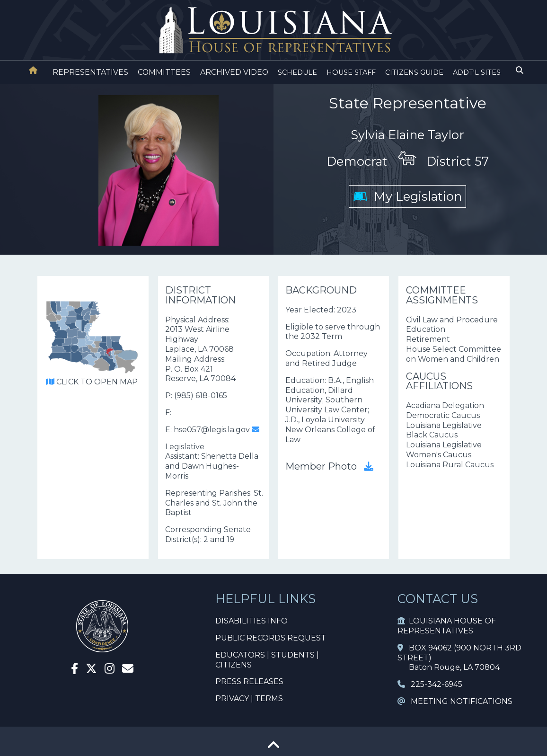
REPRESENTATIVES (90, 72)
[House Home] (33, 70)
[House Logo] (273, 31)
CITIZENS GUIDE (414, 72)
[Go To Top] (273, 748)
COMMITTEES (164, 72)
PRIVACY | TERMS (249, 698)
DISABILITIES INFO (251, 621)
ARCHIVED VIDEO (234, 72)
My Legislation (408, 196)
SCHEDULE (297, 72)
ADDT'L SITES (477, 72)
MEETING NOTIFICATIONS (455, 701)
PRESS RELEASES (249, 681)
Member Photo (329, 466)
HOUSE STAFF (351, 72)
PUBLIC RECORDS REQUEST (271, 638)
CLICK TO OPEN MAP (92, 382)
